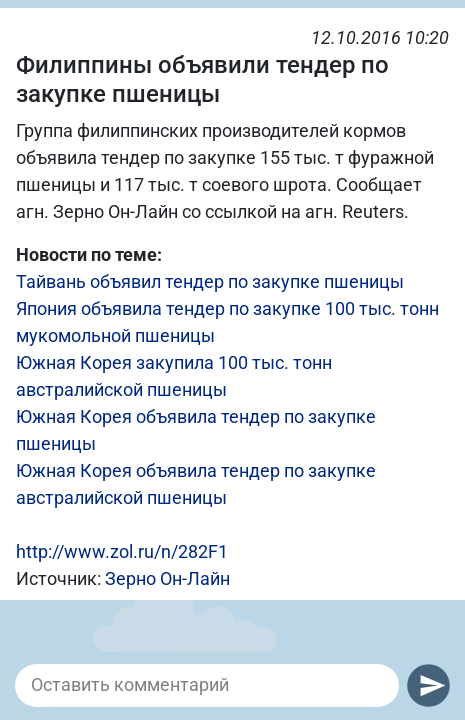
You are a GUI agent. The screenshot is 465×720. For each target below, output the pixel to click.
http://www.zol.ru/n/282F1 (122, 551)
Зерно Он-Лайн (167, 578)
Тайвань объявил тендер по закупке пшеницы (210, 281)
